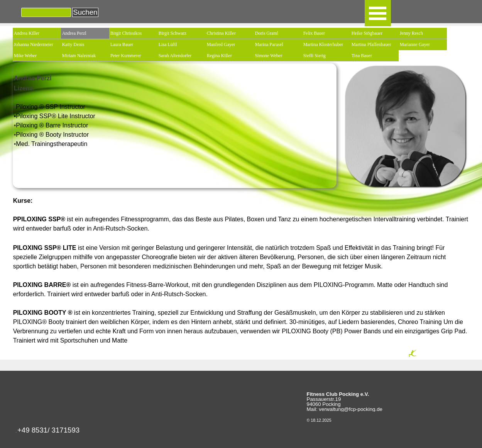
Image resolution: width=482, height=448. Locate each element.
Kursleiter (13, 25)
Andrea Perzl (74, 33)
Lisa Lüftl (168, 44)
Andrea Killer (27, 33)
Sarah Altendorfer (175, 56)
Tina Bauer (362, 56)
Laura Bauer (122, 44)
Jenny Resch (411, 33)
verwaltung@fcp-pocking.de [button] (351, 409)
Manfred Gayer (221, 44)
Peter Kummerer (126, 56)
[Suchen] (46, 12)
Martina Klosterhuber (323, 44)
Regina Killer (219, 56)
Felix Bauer (314, 33)
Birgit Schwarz (173, 33)
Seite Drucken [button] (420, 357)
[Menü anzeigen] (378, 13)
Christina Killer (221, 33)
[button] (48, 432)
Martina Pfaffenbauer (371, 44)
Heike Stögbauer (367, 33)
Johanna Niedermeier (34, 44)
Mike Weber (25, 56)
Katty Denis (73, 44)
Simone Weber (269, 56)
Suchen (85, 12)
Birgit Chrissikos (126, 33)
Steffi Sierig (315, 56)
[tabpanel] (175, 107)
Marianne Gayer (415, 44)
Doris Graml (267, 33)
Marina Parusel (269, 44)
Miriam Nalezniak (79, 56)
